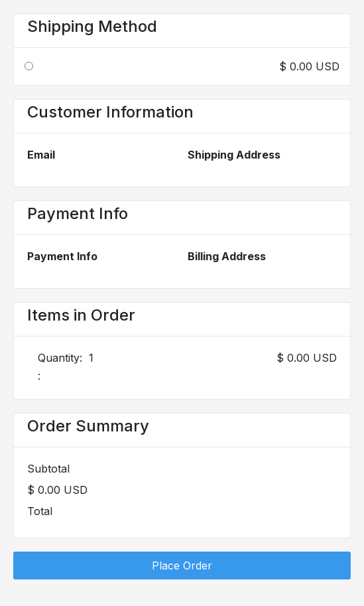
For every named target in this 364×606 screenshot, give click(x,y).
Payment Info (62, 256)
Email (41, 155)
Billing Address (227, 256)
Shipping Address (234, 155)
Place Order (182, 566)
